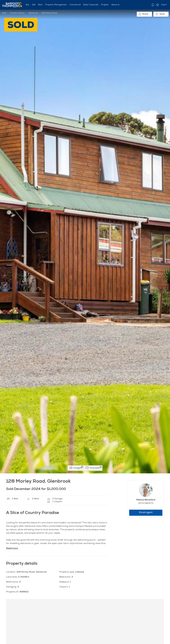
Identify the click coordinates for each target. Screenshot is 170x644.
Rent (40, 5)
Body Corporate (91, 5)
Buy (28, 5)
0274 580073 (146, 503)
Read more (12, 548)
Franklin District (17, 13)
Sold (4, 13)
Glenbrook (33, 13)
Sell (34, 5)
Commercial (75, 5)
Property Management (56, 5)
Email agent (146, 513)
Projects (105, 5)
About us (115, 5)
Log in (164, 5)
